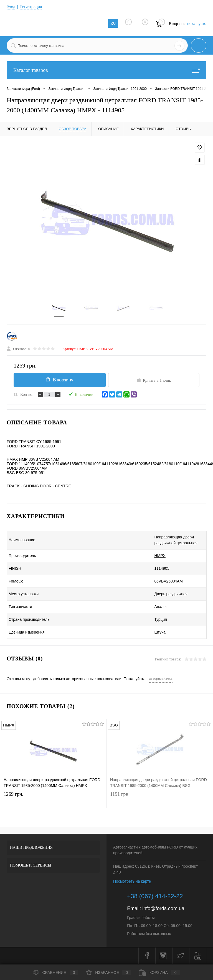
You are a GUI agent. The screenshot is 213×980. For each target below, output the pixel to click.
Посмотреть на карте (132, 882)
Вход (11, 7)
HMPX (152, 556)
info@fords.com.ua (163, 909)
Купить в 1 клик (154, 381)
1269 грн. (53, 799)
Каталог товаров (106, 70)
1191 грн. (160, 799)
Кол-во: (27, 395)
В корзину (59, 380)
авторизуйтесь (161, 679)
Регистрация (31, 7)
